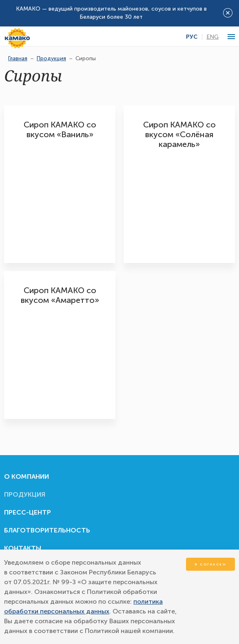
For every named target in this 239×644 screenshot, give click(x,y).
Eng (212, 37)
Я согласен (210, 564)
